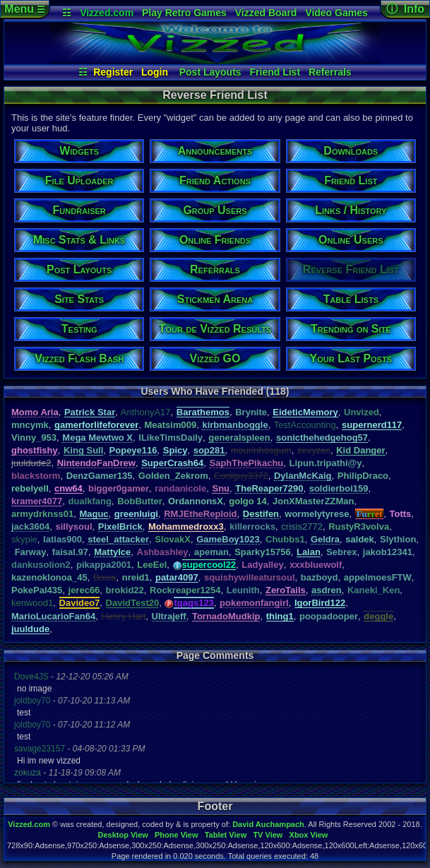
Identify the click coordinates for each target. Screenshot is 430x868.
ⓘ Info (405, 9)
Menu (24, 9)
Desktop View (123, 835)
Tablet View (226, 835)
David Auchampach (268, 824)
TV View (268, 835)
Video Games (336, 13)
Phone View (177, 835)
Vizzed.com (107, 13)
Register (113, 72)
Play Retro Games (184, 13)
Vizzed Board (266, 13)
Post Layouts (210, 72)
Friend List (275, 72)
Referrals (330, 72)
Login (155, 72)
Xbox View (309, 835)
